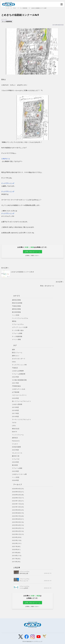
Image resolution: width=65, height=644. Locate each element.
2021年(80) (16, 546)
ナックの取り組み (18, 330)
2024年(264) (17, 537)
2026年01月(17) (18, 498)
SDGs (14, 362)
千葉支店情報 (16, 306)
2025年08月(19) (18, 513)
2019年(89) (16, 552)
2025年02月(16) (18, 531)
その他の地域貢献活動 (19, 380)
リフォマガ (16, 459)
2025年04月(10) (18, 525)
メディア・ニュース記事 (20, 327)
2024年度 (15, 462)
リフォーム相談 (17, 468)
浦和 (14, 350)
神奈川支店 (16, 429)
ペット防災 (16, 315)
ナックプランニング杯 (19, 365)
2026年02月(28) (18, 495)
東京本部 (15, 465)
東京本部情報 (16, 312)
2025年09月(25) (18, 510)
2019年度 (15, 407)
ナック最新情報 (24, 8)
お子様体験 (16, 392)
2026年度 (15, 480)
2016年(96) (16, 562)
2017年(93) (16, 559)
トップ (8, 8)
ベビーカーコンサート (19, 395)
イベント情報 (16, 339)
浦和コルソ (16, 356)
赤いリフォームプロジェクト (22, 401)
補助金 (14, 321)
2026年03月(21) (18, 492)
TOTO (14, 423)
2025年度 (15, 471)
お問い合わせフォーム (32, 252)
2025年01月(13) (18, 534)
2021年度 (15, 383)
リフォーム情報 (17, 333)
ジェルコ (15, 444)
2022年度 (15, 377)
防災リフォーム (17, 353)
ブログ (15, 8)
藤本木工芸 (16, 456)
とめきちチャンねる (19, 389)
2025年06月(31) (18, 519)
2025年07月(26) (18, 516)
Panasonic (16, 441)
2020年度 (15, 398)
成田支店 (15, 438)
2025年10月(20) (18, 507)
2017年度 (15, 413)
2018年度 (15, 410)
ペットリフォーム (18, 435)
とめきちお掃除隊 (18, 371)
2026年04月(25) (18, 489)
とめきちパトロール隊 (19, 474)
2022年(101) (17, 543)
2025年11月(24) (18, 504)
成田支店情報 (16, 300)
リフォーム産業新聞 (19, 374)
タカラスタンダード (19, 359)
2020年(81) (16, 549)
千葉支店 (15, 368)
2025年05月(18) (18, 522)
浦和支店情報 (16, 309)
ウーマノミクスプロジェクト (22, 419)
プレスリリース (17, 453)
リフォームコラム (18, 324)
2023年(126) (17, 540)
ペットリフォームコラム (20, 318)
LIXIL (14, 426)
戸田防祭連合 (16, 386)
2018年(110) (17, 555)
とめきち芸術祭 (17, 404)
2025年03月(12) (18, 528)
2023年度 (15, 450)
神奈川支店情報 (17, 303)
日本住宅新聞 (16, 447)
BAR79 (15, 432)
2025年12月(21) (18, 501)
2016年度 (15, 416)
